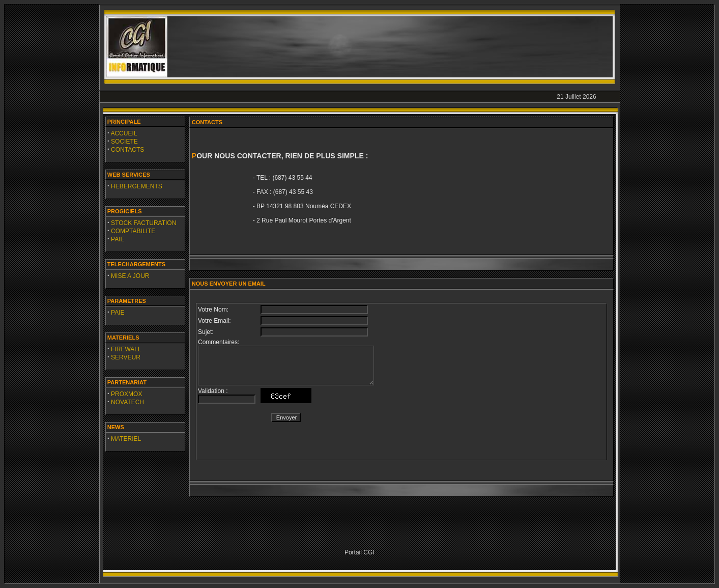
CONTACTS (127, 150)
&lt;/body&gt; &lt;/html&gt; (401, 382)
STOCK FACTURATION (143, 223)
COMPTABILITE (133, 231)
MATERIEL (126, 439)
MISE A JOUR (130, 276)
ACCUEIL (124, 133)
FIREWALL (126, 349)
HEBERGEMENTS (137, 186)
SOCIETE (124, 142)
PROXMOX (126, 394)
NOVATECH (127, 402)
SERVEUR (126, 357)
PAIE (118, 239)
